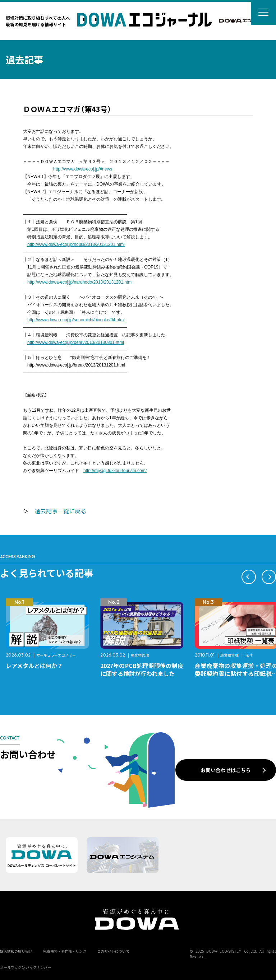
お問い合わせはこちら (226, 770)
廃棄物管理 (140, 655)
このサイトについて (113, 951)
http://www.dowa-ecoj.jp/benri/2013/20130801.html (76, 342)
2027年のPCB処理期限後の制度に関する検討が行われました (142, 669)
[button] (249, 577)
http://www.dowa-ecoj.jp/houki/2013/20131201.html (76, 244)
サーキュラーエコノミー (56, 655)
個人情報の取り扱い (16, 951)
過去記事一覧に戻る (60, 511)
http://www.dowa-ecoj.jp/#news (83, 169)
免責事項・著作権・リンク (65, 951)
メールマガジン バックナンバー (26, 967)
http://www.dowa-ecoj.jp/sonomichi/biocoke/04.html (76, 320)
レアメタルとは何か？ (34, 666)
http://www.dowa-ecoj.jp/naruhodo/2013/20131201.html (80, 282)
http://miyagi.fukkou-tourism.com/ (115, 471)
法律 (249, 655)
